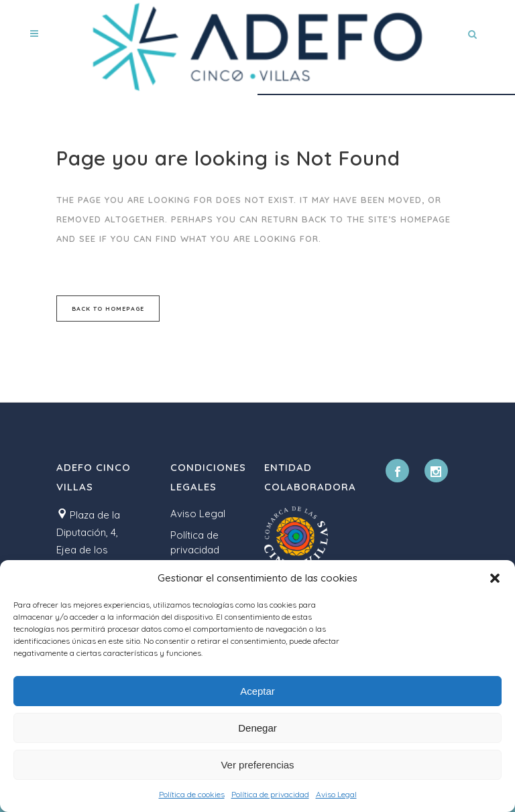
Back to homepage (108, 309)
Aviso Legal (336, 794)
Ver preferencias (257, 765)
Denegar (257, 728)
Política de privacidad (270, 794)
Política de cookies (192, 794)
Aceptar (257, 691)
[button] (495, 578)
